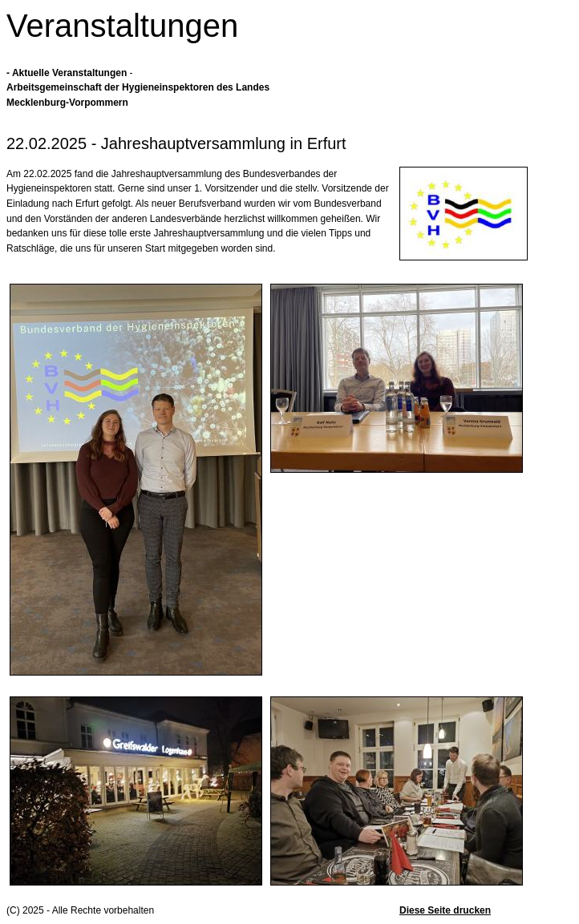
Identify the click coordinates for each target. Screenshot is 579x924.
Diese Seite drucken (445, 910)
